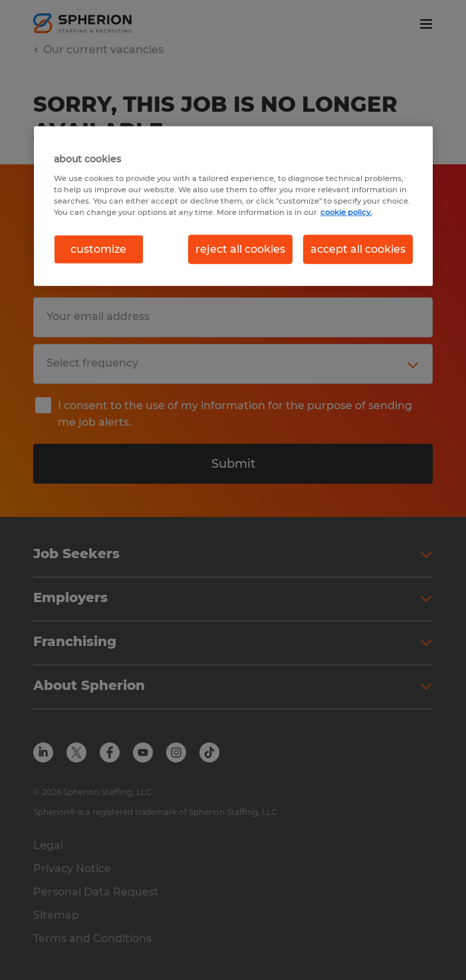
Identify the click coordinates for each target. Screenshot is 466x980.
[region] (233, 206)
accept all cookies (358, 249)
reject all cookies (240, 249)
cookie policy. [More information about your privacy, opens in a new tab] (346, 212)
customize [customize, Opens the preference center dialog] (98, 249)
